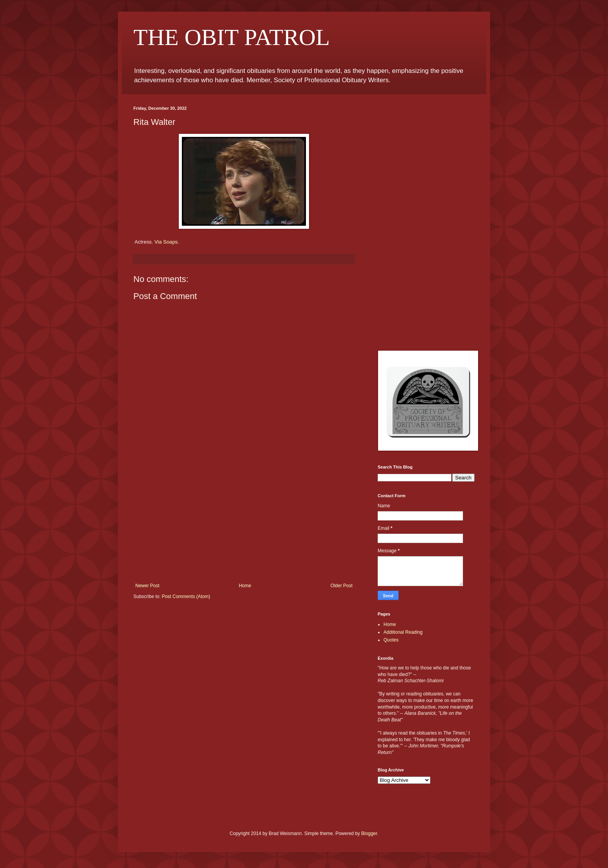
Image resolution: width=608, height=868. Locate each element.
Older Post (341, 586)
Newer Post (147, 586)
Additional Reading (403, 632)
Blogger (369, 833)
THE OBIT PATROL (232, 37)
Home (245, 586)
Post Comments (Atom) (186, 597)
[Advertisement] (244, 525)
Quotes (391, 640)
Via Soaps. (167, 242)
